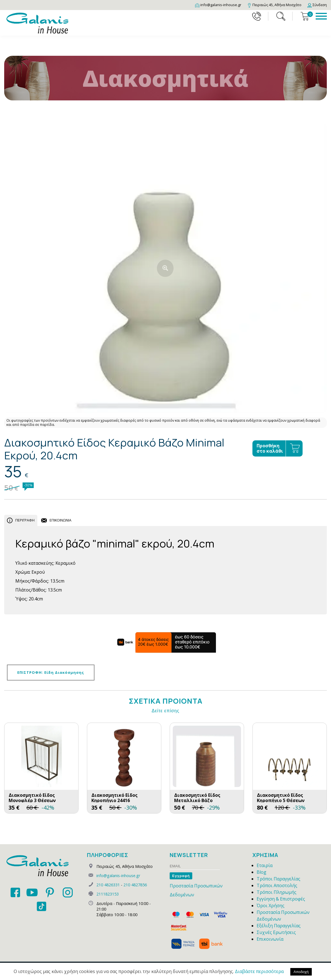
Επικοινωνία (270, 939)
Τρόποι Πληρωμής (277, 892)
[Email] (218, 5)
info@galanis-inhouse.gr (118, 876)
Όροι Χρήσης (271, 906)
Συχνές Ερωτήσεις (276, 932)
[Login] (317, 5)
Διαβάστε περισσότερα (259, 971)
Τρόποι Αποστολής (277, 885)
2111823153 (108, 894)
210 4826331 (108, 885)
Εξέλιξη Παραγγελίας (279, 926)
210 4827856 (135, 885)
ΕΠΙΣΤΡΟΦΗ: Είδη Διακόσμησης (51, 672)
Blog (261, 872)
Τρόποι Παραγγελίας (278, 879)
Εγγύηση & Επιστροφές (281, 899)
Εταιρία (265, 865)
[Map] (274, 5)
